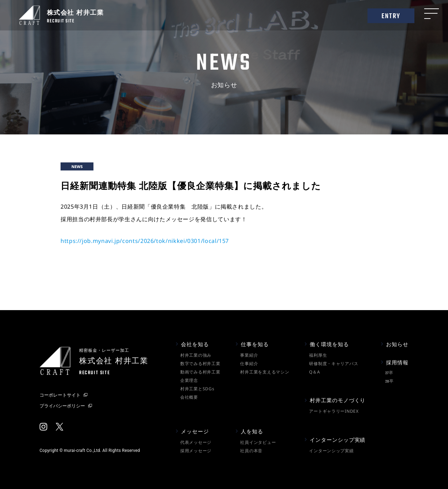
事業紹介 (249, 355)
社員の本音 (251, 451)
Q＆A (314, 372)
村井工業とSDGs (197, 389)
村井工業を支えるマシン (265, 372)
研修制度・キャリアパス (334, 364)
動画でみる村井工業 (200, 372)
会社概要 (189, 397)
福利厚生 (318, 355)
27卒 (389, 373)
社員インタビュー (258, 442)
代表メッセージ (196, 442)
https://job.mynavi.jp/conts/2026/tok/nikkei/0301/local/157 (145, 241)
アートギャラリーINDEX (334, 411)
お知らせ (397, 344)
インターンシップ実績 (331, 451)
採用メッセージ (196, 451)
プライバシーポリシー (62, 406)
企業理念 (189, 380)
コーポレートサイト (60, 395)
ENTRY (391, 16)
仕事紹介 (249, 364)
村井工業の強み (196, 355)
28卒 (389, 382)
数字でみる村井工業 (200, 364)
